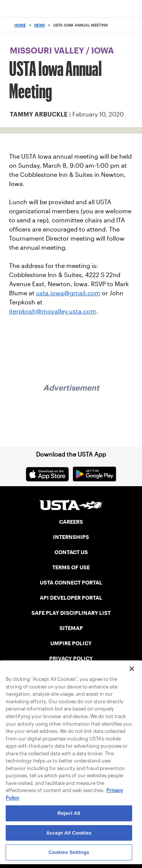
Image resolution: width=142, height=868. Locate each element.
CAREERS (71, 522)
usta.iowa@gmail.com (68, 293)
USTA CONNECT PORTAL (71, 583)
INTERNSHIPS (71, 537)
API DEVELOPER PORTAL (71, 598)
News (39, 25)
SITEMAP (71, 628)
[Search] (134, 25)
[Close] (132, 669)
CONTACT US (71, 552)
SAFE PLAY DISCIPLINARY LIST (71, 613)
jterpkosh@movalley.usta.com (53, 311)
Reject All (69, 813)
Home (20, 25)
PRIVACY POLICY (71, 658)
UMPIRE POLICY (71, 643)
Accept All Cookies (69, 833)
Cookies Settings (69, 852)
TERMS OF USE (71, 567)
